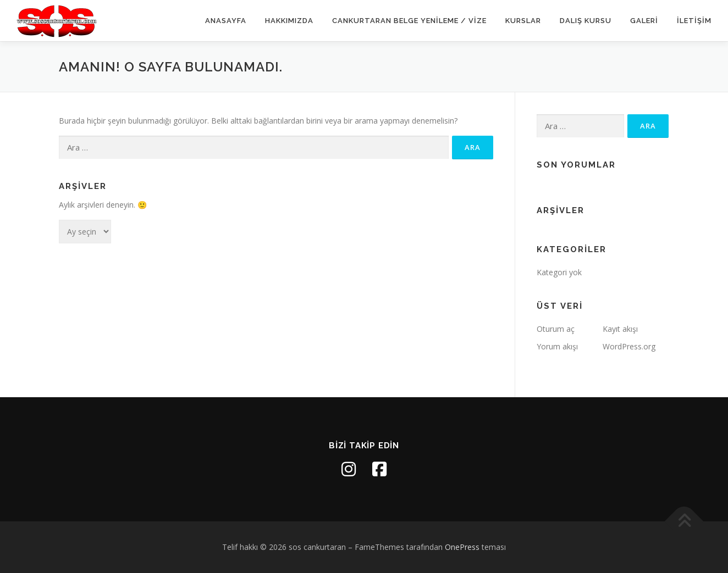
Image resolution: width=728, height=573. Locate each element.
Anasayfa (226, 21)
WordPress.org (629, 346)
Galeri (644, 21)
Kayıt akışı (620, 329)
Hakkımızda (289, 21)
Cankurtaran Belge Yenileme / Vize (409, 21)
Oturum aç (556, 329)
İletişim (694, 21)
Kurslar (523, 21)
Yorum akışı (557, 346)
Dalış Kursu (586, 21)
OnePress (462, 547)
